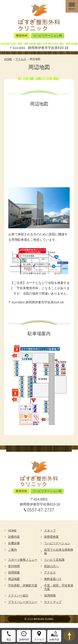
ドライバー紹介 (18, 596)
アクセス (50, 573)
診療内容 (14, 537)
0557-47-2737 (41, 510)
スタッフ (50, 530)
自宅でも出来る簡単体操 (59, 552)
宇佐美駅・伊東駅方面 (23, 586)
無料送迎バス (53, 579)
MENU (72, 9)
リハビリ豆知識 (54, 560)
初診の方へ (51, 566)
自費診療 (14, 543)
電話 (9, 640)
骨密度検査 (51, 537)
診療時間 (24, 640)
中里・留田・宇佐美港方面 (59, 587)
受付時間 (14, 566)
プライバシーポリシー (23, 602)
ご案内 (12, 550)
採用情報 (14, 573)
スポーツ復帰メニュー (23, 560)
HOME (12, 530)
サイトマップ (53, 602)
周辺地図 (14, 579)
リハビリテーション (57, 543)
